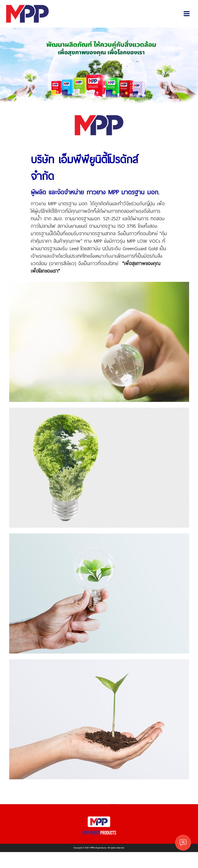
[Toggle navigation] (187, 14)
